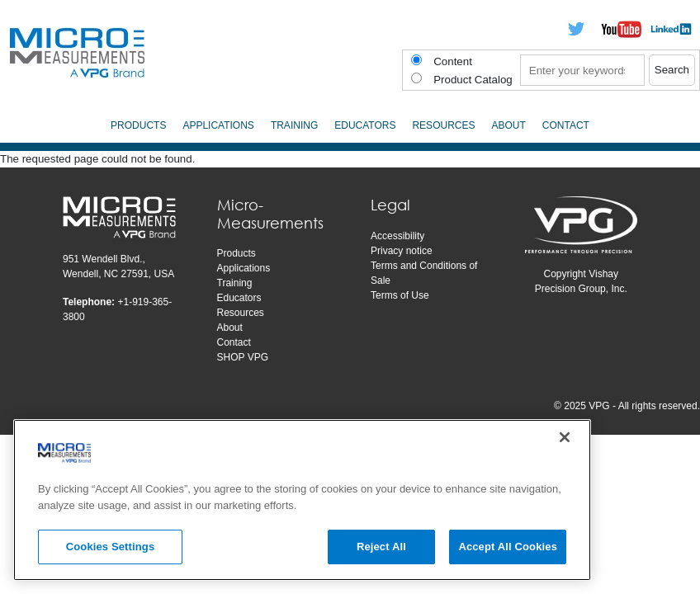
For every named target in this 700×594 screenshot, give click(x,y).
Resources (241, 313)
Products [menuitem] (138, 125)
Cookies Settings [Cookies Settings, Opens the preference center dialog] (111, 547)
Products (236, 253)
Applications (244, 268)
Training (235, 283)
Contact (234, 342)
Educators (239, 298)
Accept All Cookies (508, 547)
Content (453, 61)
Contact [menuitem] (566, 125)
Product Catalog (473, 80)
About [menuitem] (508, 125)
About (230, 328)
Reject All (381, 547)
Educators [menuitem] (365, 125)
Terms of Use (400, 295)
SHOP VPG (243, 357)
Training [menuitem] (294, 125)
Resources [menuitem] (443, 125)
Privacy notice (402, 251)
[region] (302, 500)
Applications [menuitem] (218, 125)
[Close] (565, 437)
